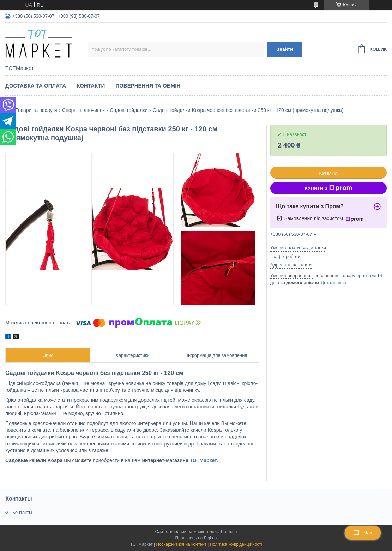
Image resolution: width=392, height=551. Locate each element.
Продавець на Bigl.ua (196, 538)
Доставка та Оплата (36, 86)
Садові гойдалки (129, 110)
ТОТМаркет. (204, 460)
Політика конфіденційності (236, 544)
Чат (363, 533)
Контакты (22, 512)
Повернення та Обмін (148, 86)
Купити (328, 173)
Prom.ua (229, 532)
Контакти (91, 86)
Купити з (328, 188)
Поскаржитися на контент (181, 544)
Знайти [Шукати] (285, 49)
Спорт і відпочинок (83, 110)
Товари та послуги (36, 110)
